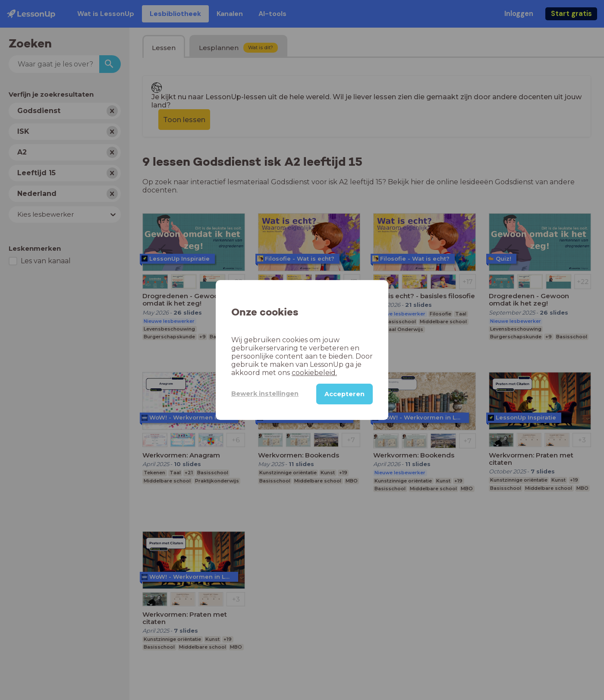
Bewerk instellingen (265, 394)
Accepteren (344, 394)
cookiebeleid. (314, 373)
